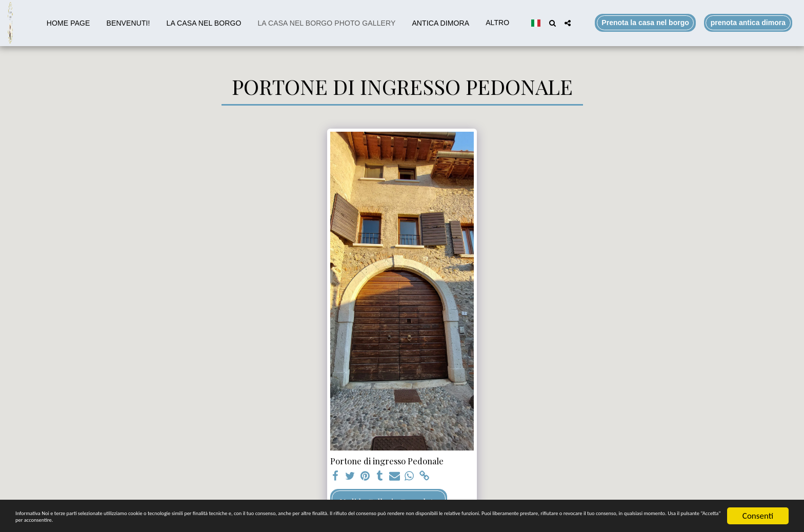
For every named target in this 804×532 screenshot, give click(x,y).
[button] (552, 23)
